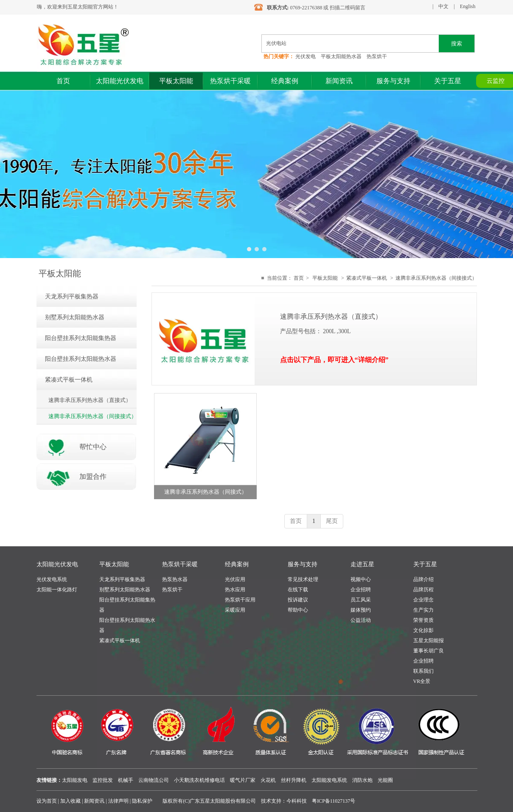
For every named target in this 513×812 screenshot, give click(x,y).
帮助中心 (298, 610)
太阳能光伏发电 (57, 564)
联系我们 (423, 671)
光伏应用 (235, 579)
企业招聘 (361, 590)
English (468, 6)
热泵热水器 (175, 579)
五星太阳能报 (429, 641)
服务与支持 (303, 564)
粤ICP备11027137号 (334, 801)
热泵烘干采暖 (180, 564)
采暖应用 (235, 610)
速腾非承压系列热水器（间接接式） (436, 278)
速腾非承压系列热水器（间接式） (206, 492)
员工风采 (361, 600)
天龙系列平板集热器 (122, 579)
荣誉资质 (423, 620)
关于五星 (425, 564)
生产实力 (423, 610)
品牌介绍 (423, 579)
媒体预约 (361, 610)
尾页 (332, 521)
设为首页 (47, 801)
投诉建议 (298, 600)
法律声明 (118, 801)
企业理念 (423, 600)
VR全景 (422, 681)
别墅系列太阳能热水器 (125, 590)
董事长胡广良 (429, 651)
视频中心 (361, 579)
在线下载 (298, 590)
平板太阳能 (325, 278)
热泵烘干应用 (240, 600)
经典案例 (237, 564)
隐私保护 (142, 801)
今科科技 (297, 801)
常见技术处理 (303, 579)
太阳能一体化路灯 (57, 590)
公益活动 (361, 620)
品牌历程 (423, 590)
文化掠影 (423, 630)
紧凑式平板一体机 (367, 278)
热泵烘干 (172, 590)
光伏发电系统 (52, 579)
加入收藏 (70, 801)
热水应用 (235, 590)
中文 (443, 6)
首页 (299, 278)
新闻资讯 (94, 801)
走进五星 (362, 564)
